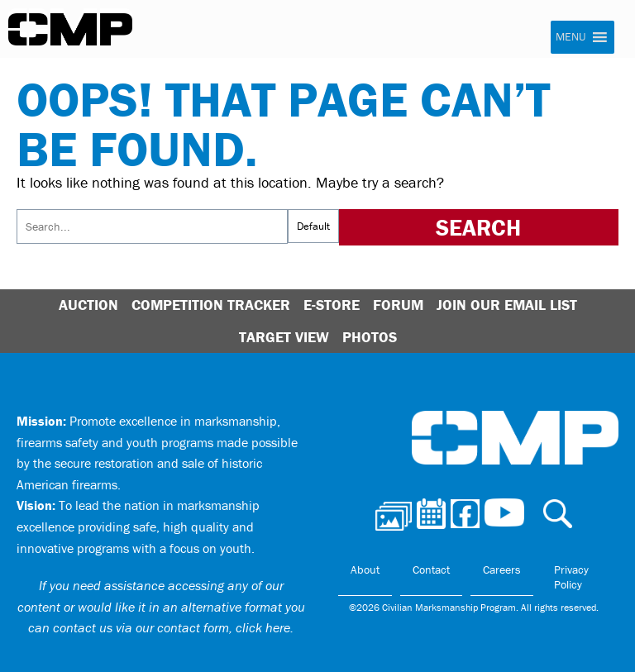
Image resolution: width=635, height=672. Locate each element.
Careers (502, 570)
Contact (431, 570)
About (365, 570)
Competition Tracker (211, 305)
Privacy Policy (571, 577)
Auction (88, 305)
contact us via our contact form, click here (172, 627)
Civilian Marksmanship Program (70, 30)
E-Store (332, 305)
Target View (284, 337)
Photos (370, 337)
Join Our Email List (507, 305)
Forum (398, 305)
